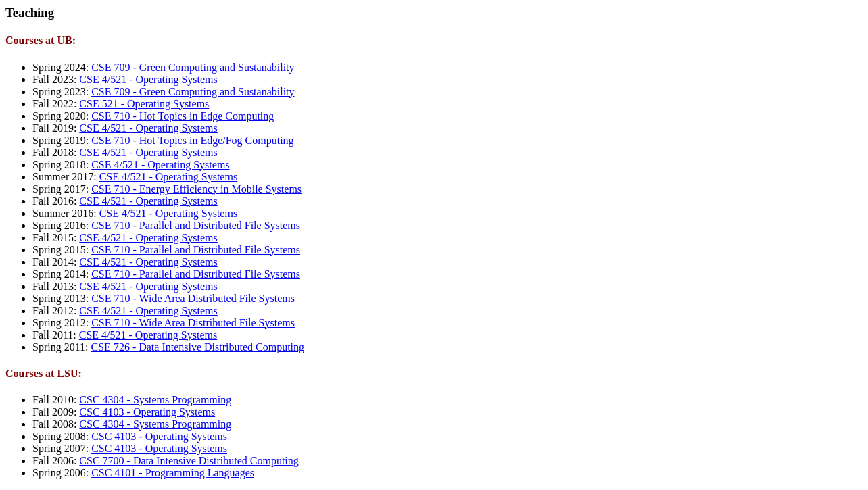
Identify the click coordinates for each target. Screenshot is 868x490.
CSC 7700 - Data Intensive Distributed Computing (189, 461)
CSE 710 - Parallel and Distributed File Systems (196, 225)
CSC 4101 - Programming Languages (173, 473)
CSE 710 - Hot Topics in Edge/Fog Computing (192, 140)
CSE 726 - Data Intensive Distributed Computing (198, 347)
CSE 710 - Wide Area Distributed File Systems (193, 298)
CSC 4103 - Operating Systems (147, 412)
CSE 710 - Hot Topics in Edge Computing (183, 116)
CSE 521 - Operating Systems (144, 104)
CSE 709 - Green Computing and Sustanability (193, 67)
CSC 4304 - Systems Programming (155, 400)
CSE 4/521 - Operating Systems (148, 79)
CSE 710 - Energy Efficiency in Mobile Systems (196, 189)
